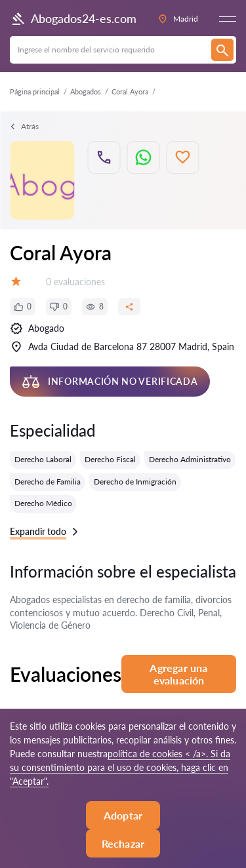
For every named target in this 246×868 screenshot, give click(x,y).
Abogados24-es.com (73, 19)
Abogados (86, 91)
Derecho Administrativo (190, 459)
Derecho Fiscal (110, 459)
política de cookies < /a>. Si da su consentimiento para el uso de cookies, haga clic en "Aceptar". (120, 767)
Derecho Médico (43, 503)
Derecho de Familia (48, 482)
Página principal (35, 91)
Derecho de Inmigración (135, 482)
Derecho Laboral (43, 459)
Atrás (24, 126)
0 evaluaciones (75, 282)
